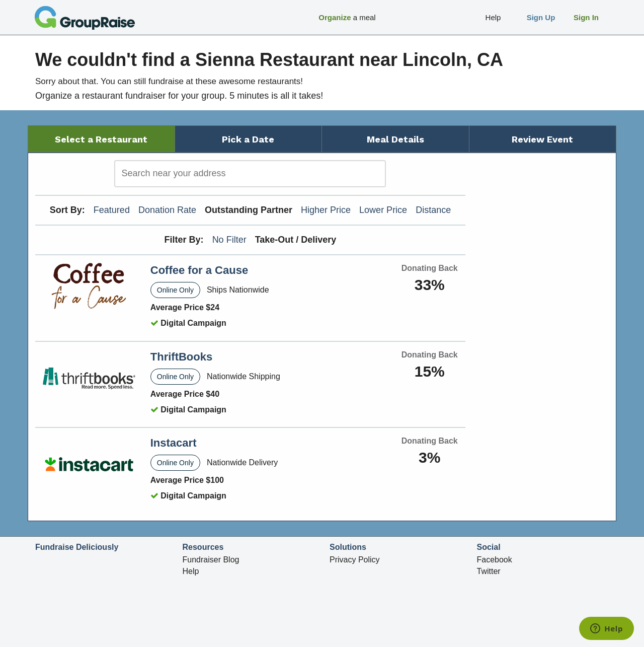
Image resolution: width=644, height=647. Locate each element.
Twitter (489, 571)
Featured (112, 210)
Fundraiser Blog (211, 560)
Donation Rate (167, 210)
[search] (250, 174)
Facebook (495, 560)
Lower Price (383, 210)
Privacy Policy (355, 560)
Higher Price (326, 210)
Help (191, 571)
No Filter (229, 240)
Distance (433, 210)
